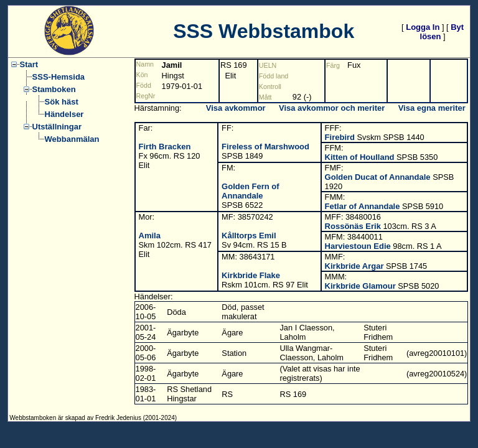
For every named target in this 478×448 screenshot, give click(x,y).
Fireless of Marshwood (265, 147)
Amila (150, 236)
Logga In (423, 27)
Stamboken (54, 89)
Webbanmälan (72, 139)
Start (29, 64)
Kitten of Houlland (360, 157)
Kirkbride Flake (251, 275)
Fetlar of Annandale (363, 206)
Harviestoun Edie (358, 246)
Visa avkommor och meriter (332, 108)
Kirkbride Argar (354, 266)
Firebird (340, 137)
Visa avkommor (236, 108)
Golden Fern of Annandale (250, 191)
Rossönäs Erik (353, 226)
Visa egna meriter (432, 108)
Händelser (64, 114)
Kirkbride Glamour (360, 286)
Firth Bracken (165, 147)
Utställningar (57, 127)
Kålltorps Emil (249, 236)
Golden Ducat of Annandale (378, 177)
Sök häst (62, 102)
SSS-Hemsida (59, 77)
